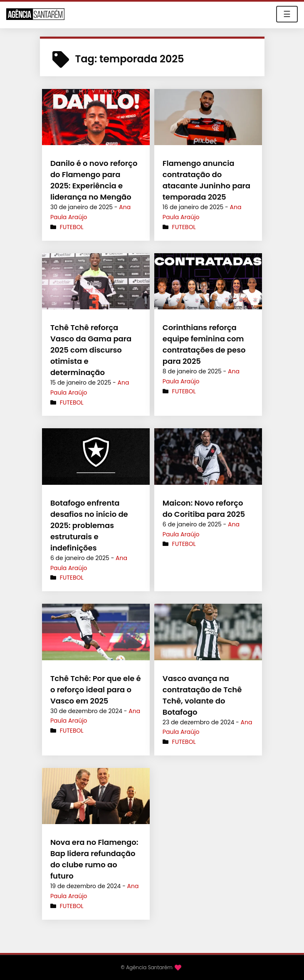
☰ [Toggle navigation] (287, 14)
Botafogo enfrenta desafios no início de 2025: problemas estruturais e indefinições (89, 525)
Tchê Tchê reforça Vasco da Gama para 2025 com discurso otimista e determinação (91, 350)
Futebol (72, 227)
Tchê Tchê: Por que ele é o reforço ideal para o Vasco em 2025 (96, 690)
